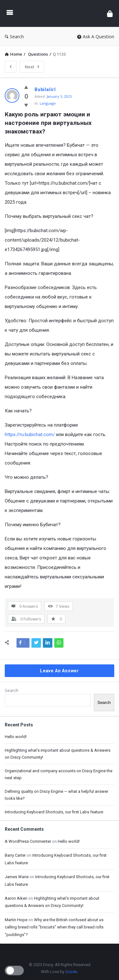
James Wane (17, 877)
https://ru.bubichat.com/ (30, 435)
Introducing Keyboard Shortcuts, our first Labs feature (54, 812)
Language (48, 103)
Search (14, 37)
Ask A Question (96, 37)
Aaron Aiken (16, 898)
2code (71, 972)
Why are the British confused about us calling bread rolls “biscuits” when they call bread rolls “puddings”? (54, 927)
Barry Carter (15, 855)
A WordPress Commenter (28, 841)
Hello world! (16, 737)
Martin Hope (16, 920)
